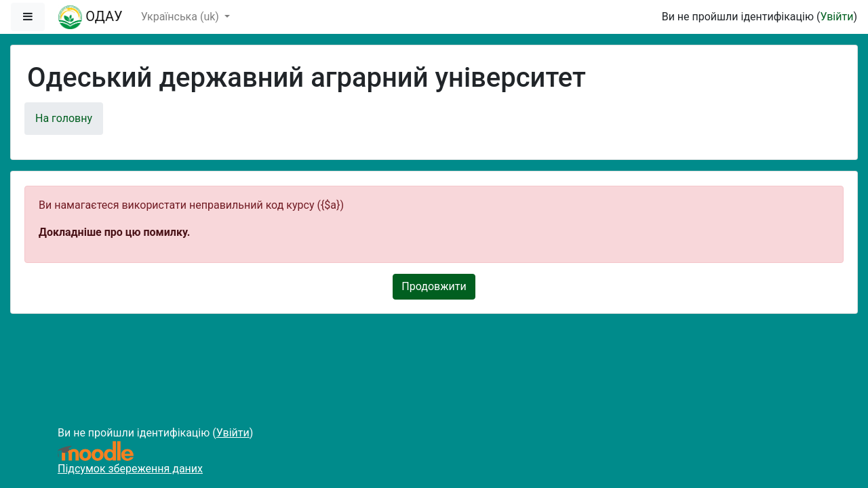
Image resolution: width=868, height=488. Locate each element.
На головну (64, 118)
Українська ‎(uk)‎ (181, 17)
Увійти (836, 17)
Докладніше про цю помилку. (114, 232)
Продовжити (434, 286)
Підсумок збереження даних (130, 469)
